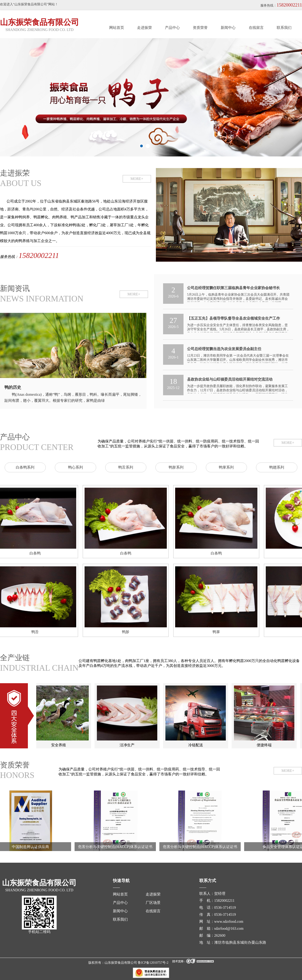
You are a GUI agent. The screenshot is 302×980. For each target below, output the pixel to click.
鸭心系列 (75, 467)
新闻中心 (228, 28)
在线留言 (256, 28)
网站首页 (117, 28)
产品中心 (172, 28)
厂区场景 (153, 903)
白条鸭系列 (25, 467)
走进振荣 (144, 28)
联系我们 (284, 28)
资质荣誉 (200, 28)
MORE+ (137, 179)
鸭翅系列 (277, 467)
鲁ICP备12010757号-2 (153, 963)
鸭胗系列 (176, 467)
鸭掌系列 (226, 467)
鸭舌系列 (126, 467)
